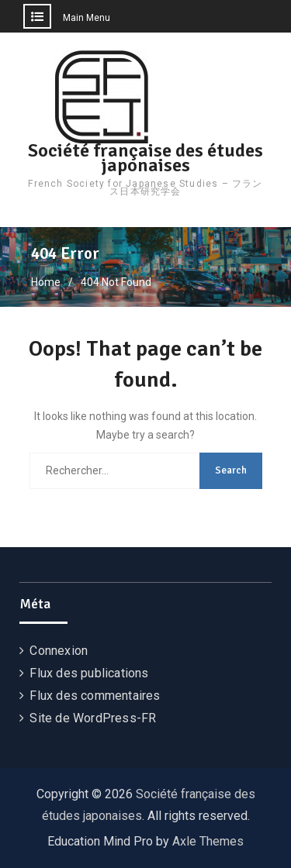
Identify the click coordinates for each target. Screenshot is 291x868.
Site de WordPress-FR (93, 718)
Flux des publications (89, 673)
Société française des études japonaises (145, 158)
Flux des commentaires (95, 696)
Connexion (59, 651)
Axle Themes (208, 841)
